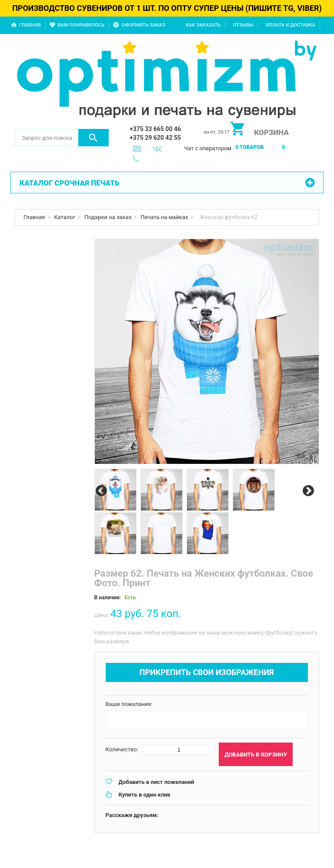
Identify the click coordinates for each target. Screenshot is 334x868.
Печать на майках (164, 217)
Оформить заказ (143, 25)
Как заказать (203, 25)
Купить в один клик (145, 795)
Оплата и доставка (290, 25)
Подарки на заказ (108, 217)
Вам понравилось (81, 25)
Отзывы (243, 25)
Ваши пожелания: (129, 704)
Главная (30, 25)
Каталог (65, 217)
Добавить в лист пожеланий (157, 782)
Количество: (122, 749)
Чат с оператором (208, 148)
